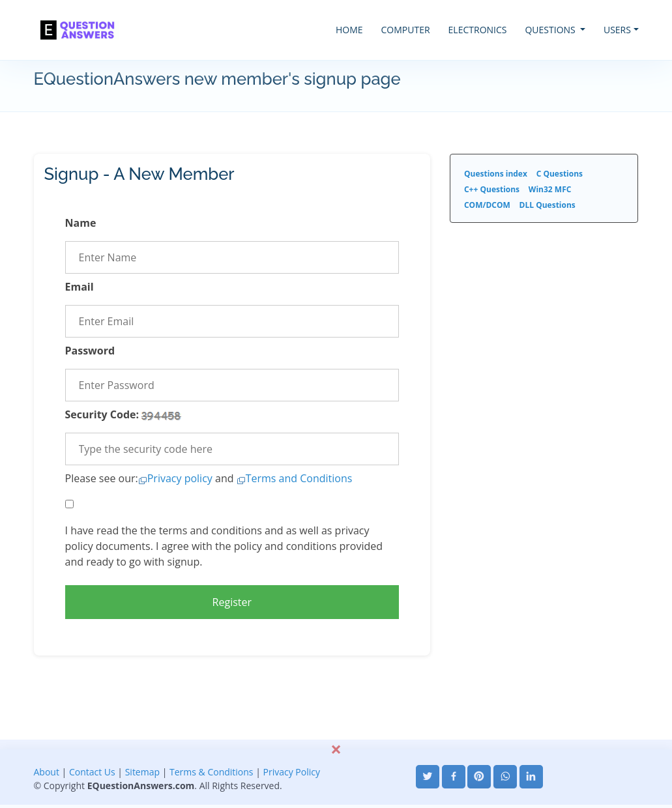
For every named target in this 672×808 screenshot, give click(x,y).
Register (232, 602)
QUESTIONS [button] (551, 30)
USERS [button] (617, 30)
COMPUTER (406, 30)
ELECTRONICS (478, 30)
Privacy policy (180, 478)
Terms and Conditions (299, 478)
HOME (349, 30)
